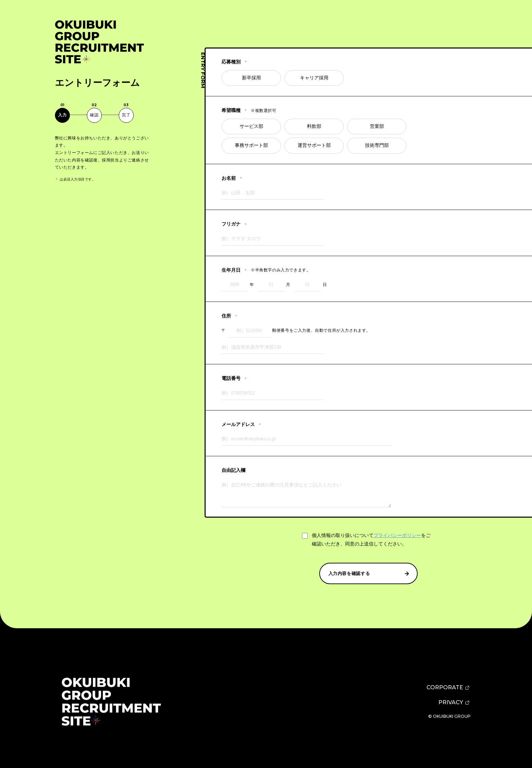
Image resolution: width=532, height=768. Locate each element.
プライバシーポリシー (397, 535)
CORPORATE (449, 688)
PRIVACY (454, 703)
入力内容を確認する (369, 574)
